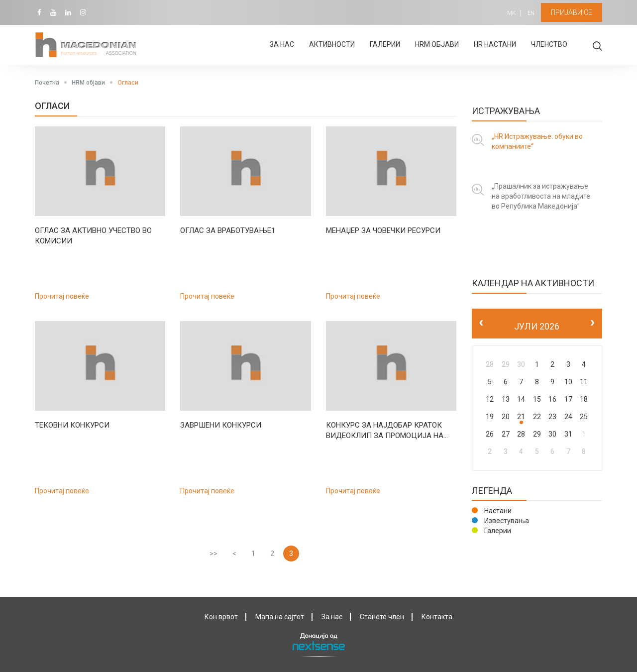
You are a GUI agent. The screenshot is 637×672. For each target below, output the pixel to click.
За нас (282, 44)
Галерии (385, 44)
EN (531, 13)
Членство (549, 44)
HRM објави (437, 44)
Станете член (382, 617)
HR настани (495, 44)
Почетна (47, 83)
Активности (332, 44)
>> (213, 554)
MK (511, 13)
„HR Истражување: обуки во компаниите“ (537, 141)
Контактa (437, 617)
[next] (592, 323)
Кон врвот (221, 617)
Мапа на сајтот (280, 617)
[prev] (481, 323)
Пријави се (572, 12)
